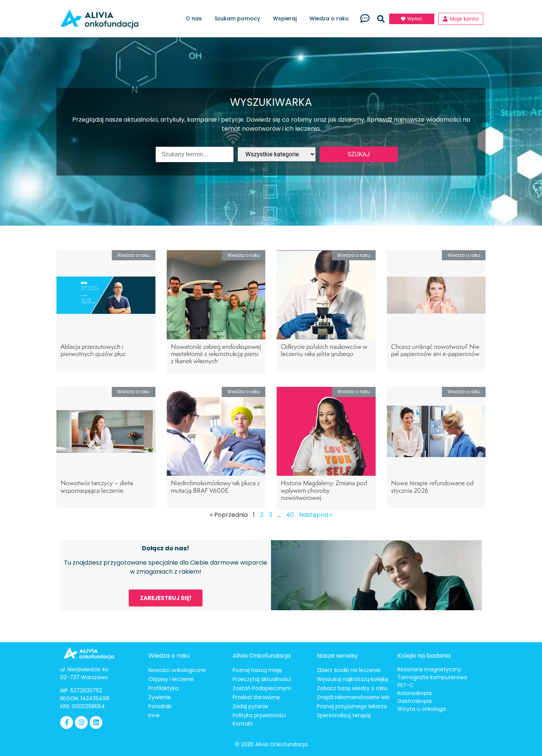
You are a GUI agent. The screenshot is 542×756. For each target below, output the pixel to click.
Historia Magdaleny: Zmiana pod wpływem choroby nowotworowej (324, 490)
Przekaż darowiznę (256, 697)
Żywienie (160, 697)
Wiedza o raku (331, 19)
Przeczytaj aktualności (262, 679)
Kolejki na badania (424, 656)
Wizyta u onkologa (422, 709)
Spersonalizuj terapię (344, 715)
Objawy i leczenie (171, 679)
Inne (154, 715)
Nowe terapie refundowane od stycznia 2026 (432, 486)
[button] (381, 19)
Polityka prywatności (259, 715)
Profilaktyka (163, 688)
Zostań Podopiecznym (262, 688)
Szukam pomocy (239, 19)
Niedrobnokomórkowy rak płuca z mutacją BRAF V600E (215, 486)
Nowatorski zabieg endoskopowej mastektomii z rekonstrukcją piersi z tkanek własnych (216, 354)
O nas (196, 19)
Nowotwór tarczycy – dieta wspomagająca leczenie (97, 486)
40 (290, 515)
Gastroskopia (415, 701)
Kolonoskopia (415, 693)
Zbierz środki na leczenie (349, 670)
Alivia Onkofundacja (262, 656)
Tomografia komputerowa (432, 677)
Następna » (316, 515)
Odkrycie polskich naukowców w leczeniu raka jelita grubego (324, 350)
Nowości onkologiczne (177, 670)
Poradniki (160, 706)
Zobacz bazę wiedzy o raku (352, 688)
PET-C (406, 685)
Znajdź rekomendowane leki (353, 697)
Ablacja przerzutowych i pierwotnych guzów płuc (93, 350)
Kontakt (243, 724)
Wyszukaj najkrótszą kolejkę (353, 679)
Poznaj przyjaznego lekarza (352, 706)
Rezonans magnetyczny (429, 669)
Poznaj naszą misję (257, 670)
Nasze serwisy (337, 656)
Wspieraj (287, 19)
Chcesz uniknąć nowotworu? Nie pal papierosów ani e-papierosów (435, 350)
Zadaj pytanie (250, 706)
